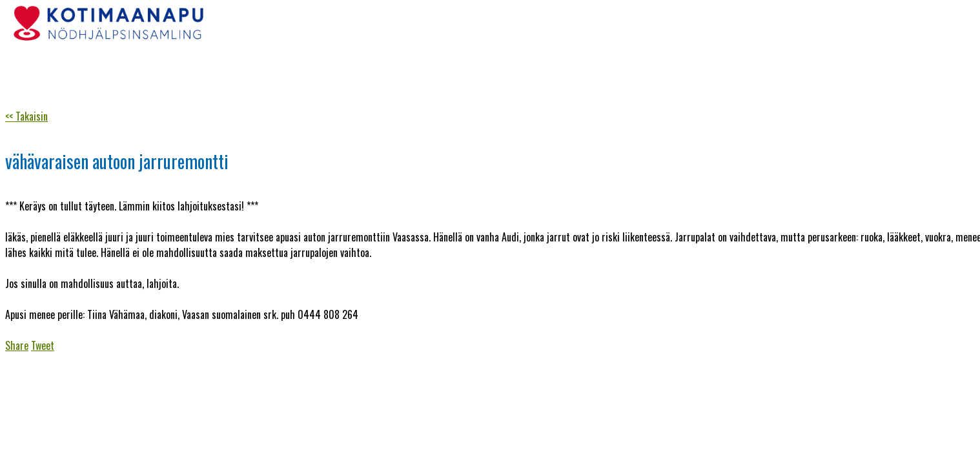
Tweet (43, 345)
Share (17, 345)
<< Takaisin (26, 116)
